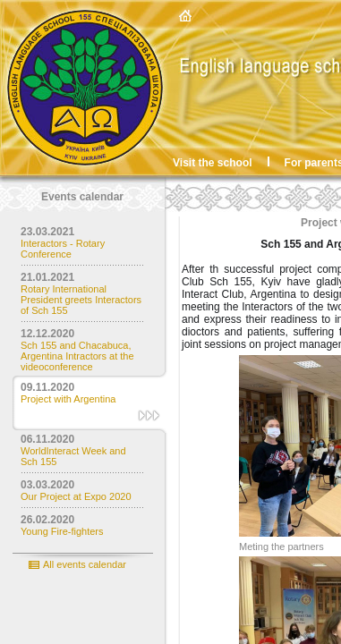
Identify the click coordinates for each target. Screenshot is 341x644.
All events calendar (85, 564)
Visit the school (212, 163)
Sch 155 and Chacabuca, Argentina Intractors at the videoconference (77, 356)
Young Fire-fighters (62, 531)
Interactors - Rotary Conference (63, 249)
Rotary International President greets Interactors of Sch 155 (81, 300)
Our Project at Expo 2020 (76, 496)
